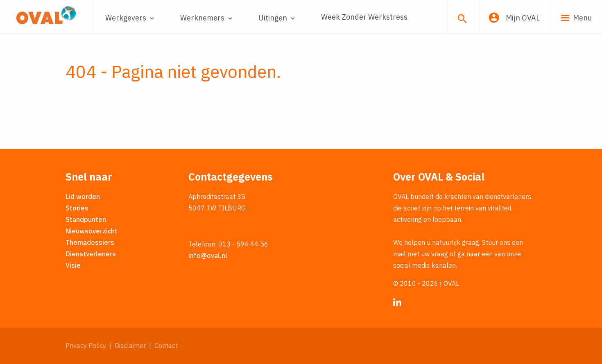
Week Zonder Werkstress (364, 17)
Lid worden (83, 197)
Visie (73, 265)
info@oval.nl (208, 255)
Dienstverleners (91, 254)
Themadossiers (90, 242)
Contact (166, 346)
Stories (77, 208)
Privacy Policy (86, 346)
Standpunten (86, 219)
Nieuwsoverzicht (92, 231)
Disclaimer (130, 346)
